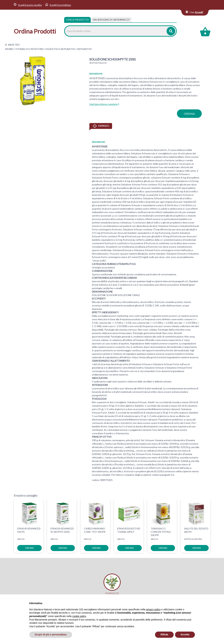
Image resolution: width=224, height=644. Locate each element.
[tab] (111, 20)
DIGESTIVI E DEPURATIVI (61, 49)
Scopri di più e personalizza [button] (51, 634)
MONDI (9, 49)
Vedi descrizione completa (104, 104)
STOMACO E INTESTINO (30, 49)
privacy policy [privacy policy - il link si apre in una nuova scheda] (153, 609)
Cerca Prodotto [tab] (77, 20)
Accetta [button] (185, 634)
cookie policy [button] (79, 616)
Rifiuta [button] (164, 634)
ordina (189, 114)
